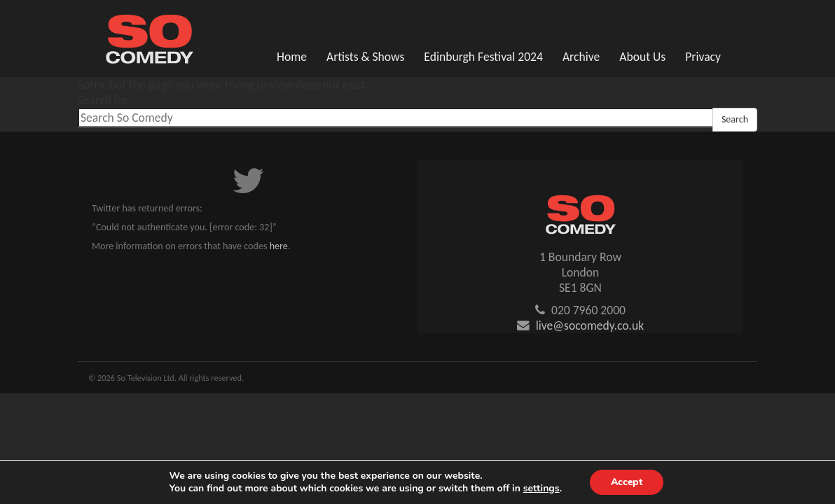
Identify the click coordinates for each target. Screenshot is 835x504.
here (279, 246)
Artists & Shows (365, 57)
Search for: (105, 100)
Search (735, 119)
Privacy (703, 57)
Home (292, 57)
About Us (642, 57)
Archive (581, 57)
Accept (626, 482)
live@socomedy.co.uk (590, 325)
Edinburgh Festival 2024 (483, 57)
